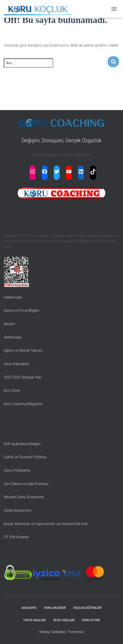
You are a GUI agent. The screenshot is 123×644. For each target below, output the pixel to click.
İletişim (9, 324)
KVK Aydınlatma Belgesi (22, 444)
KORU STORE (91, 620)
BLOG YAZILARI (64, 620)
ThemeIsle (76, 632)
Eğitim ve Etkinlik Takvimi (23, 350)
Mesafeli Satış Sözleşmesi (24, 497)
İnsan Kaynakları (17, 364)
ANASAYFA (29, 608)
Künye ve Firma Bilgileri (22, 310)
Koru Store (12, 390)
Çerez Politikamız (17, 470)
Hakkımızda (13, 297)
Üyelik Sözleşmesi (18, 510)
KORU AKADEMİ (55, 608)
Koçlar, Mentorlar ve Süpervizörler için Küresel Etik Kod (46, 524)
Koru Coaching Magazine (23, 404)
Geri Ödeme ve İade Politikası (26, 484)
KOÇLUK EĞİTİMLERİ (87, 608)
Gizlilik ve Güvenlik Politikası (25, 457)
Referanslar (13, 337)
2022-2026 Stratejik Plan (23, 377)
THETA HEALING (34, 620)
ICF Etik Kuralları (16, 537)
